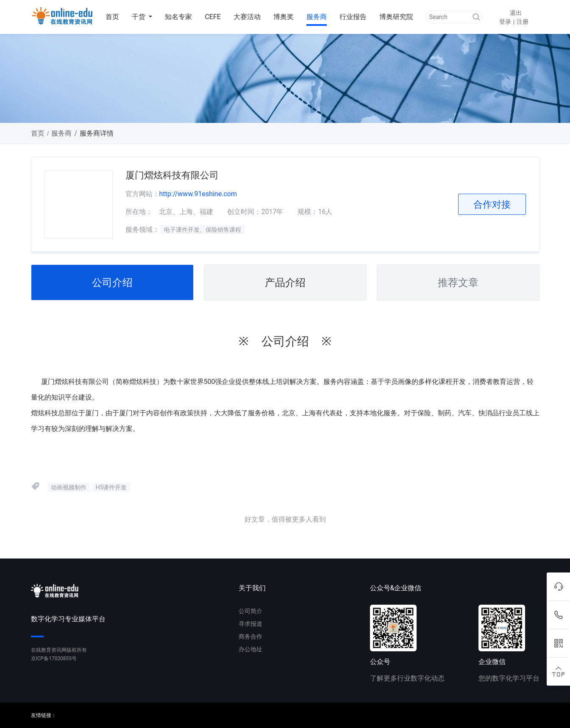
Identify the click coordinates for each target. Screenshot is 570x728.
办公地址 (250, 649)
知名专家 (178, 17)
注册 (523, 22)
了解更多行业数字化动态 (407, 678)
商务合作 (250, 636)
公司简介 (250, 611)
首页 (112, 17)
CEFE (213, 17)
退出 (516, 13)
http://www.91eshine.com (198, 194)
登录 (505, 22)
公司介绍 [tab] (112, 283)
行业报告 (353, 17)
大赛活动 (247, 17)
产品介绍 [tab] (285, 283)
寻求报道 (250, 624)
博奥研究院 (396, 17)
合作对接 (492, 204)
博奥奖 (284, 17)
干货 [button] (139, 17)
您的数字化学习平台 (509, 678)
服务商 (317, 17)
